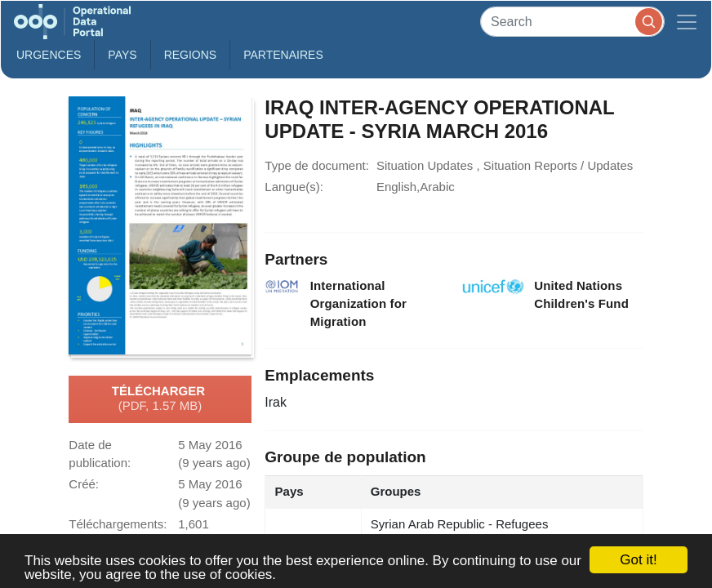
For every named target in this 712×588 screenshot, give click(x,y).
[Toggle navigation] (687, 22)
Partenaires (283, 55)
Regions (191, 55)
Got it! (638, 560)
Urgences (49, 55)
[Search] (572, 22)
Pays (122, 55)
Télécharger (160, 399)
